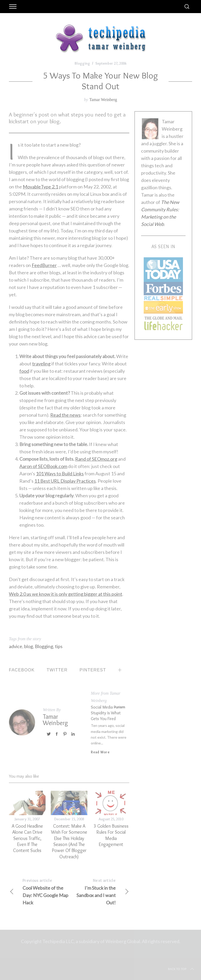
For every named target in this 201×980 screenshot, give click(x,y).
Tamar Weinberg (103, 100)
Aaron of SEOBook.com (43, 466)
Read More (100, 752)
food (24, 371)
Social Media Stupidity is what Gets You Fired (108, 713)
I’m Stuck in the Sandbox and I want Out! (99, 891)
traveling (41, 364)
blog (29, 646)
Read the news (65, 415)
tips (59, 646)
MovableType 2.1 (40, 187)
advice (16, 646)
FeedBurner (44, 265)
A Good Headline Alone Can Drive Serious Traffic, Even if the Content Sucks (27, 838)
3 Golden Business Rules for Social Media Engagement (111, 835)
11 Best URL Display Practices (65, 481)
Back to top (182, 969)
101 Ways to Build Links (60, 474)
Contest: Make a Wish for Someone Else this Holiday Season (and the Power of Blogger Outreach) (69, 841)
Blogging (82, 63)
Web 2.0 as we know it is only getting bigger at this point (66, 594)
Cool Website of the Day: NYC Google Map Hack (39, 891)
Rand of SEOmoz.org (96, 459)
